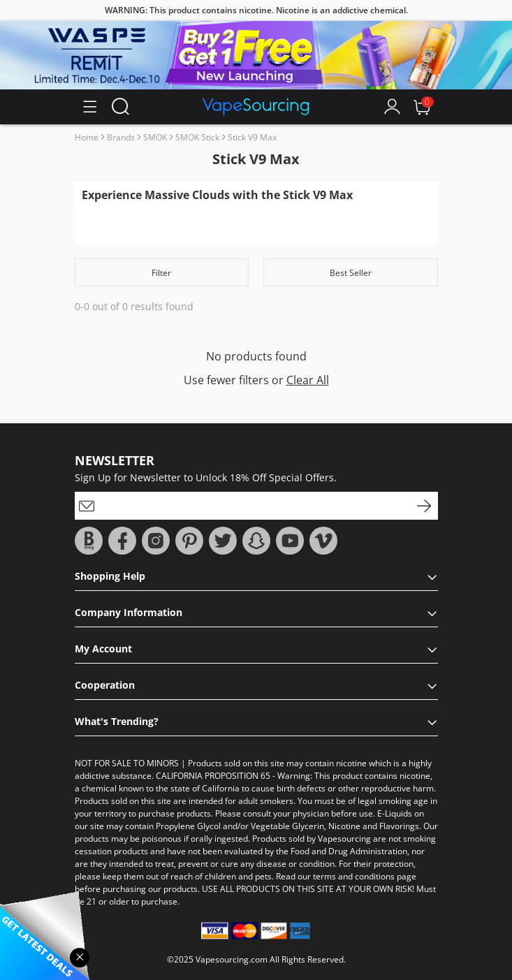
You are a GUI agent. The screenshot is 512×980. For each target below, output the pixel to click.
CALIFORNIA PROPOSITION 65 (213, 776)
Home (87, 137)
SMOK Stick (197, 137)
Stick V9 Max (252, 137)
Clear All (308, 380)
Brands (121, 137)
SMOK (155, 137)
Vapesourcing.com (232, 959)
